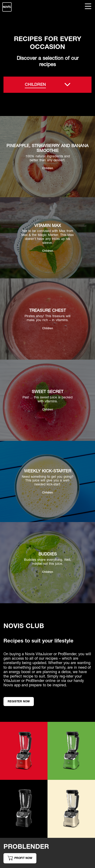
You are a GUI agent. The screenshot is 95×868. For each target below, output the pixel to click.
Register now (19, 701)
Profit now (20, 858)
